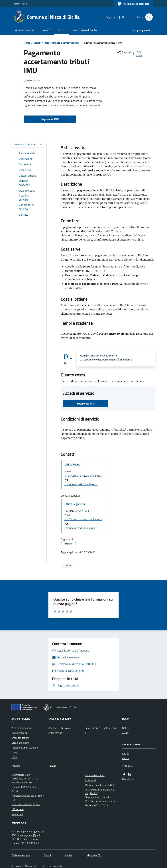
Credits (69, 855)
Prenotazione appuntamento (100, 801)
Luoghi (126, 753)
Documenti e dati (20, 733)
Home (27, 43)
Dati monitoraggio (21, 855)
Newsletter (128, 779)
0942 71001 (82, 511)
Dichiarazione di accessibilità (100, 785)
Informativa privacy (95, 775)
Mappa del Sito (94, 855)
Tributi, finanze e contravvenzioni (62, 43)
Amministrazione (25, 30)
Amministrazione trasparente (100, 789)
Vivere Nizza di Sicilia (85, 30)
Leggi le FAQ (92, 793)
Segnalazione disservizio (98, 797)
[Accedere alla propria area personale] (133, 4)
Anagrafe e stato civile (60, 728)
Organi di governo (21, 743)
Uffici (14, 757)
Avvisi (125, 733)
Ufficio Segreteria (75, 504)
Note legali (91, 780)
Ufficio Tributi (72, 464)
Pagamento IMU (50, 119)
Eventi (126, 758)
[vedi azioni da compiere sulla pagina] (138, 53)
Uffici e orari (18, 809)
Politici (15, 753)
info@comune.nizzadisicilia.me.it (83, 476)
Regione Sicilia (21, 4)
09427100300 (29, 787)
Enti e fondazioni (20, 738)
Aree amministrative (22, 728)
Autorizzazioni (56, 733)
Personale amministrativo (25, 748)
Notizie (126, 728)
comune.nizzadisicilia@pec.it (81, 484)
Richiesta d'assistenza (97, 805)
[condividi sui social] (124, 52)
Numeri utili (17, 814)
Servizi (61, 30)
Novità (46, 30)
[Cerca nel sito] (148, 17)
